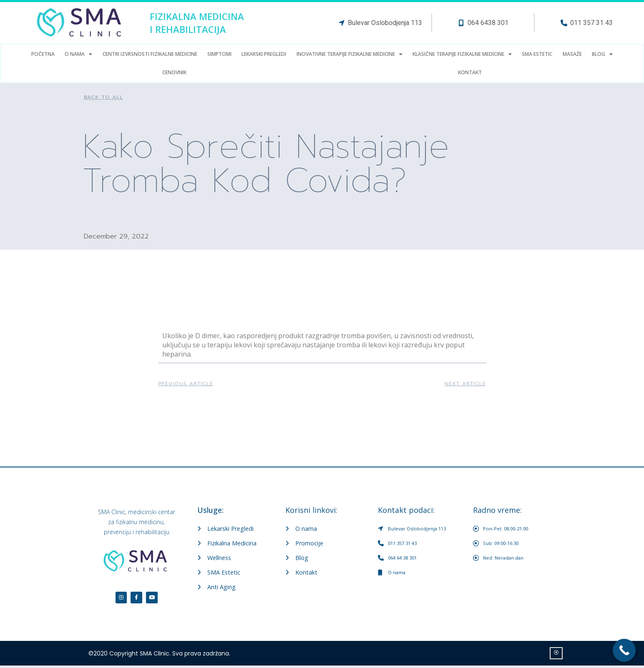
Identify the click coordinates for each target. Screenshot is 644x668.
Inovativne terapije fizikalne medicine (350, 54)
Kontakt (470, 72)
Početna (43, 54)
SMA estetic (537, 54)
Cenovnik (174, 72)
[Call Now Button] (624, 650)
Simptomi (219, 54)
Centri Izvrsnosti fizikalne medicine (150, 54)
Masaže (572, 54)
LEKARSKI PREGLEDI (264, 54)
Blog (602, 54)
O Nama (78, 54)
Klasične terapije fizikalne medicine (462, 54)
